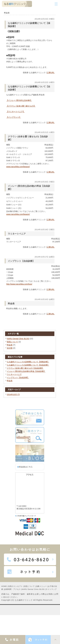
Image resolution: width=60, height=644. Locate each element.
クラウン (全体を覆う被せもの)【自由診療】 (25, 368)
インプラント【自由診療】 (18, 378)
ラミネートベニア (14, 374)
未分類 (10, 348)
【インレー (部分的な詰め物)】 (19, 100)
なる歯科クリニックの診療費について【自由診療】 (28, 365)
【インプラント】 (14, 117)
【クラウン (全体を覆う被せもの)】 (21, 106)
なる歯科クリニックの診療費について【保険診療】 (28, 362)
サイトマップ (51, 589)
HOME (4, 586)
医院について (12, 342)
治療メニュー (41, 586)
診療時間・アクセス (13, 589)
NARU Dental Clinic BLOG (18, 339)
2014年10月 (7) (13, 394)
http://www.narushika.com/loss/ (19, 284)
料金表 (10, 345)
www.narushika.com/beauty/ (18, 167)
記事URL (51, 73)
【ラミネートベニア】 (15, 112)
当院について (29, 586)
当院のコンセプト (15, 586)
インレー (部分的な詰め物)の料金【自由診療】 (26, 371)
